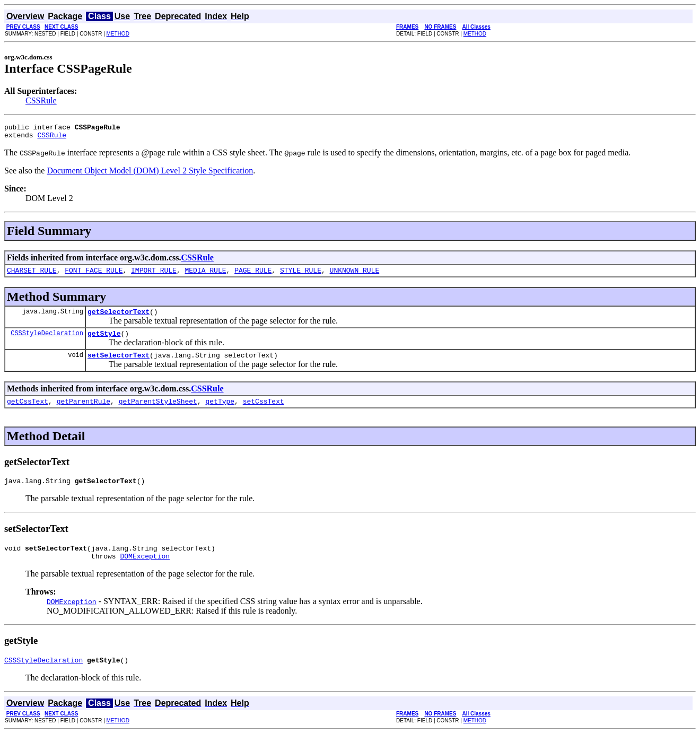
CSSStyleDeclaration (47, 341)
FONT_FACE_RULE (94, 275)
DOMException (145, 572)
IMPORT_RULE (154, 275)
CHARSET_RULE (32, 275)
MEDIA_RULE (205, 275)
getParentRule (84, 412)
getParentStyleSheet (158, 412)
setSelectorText (119, 364)
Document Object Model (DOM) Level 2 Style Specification (150, 174)
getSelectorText (119, 318)
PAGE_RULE (253, 275)
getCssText (28, 412)
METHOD (118, 34)
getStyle (104, 341)
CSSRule (41, 101)
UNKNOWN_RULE (355, 275)
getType (220, 412)
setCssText (264, 412)
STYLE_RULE (301, 275)
